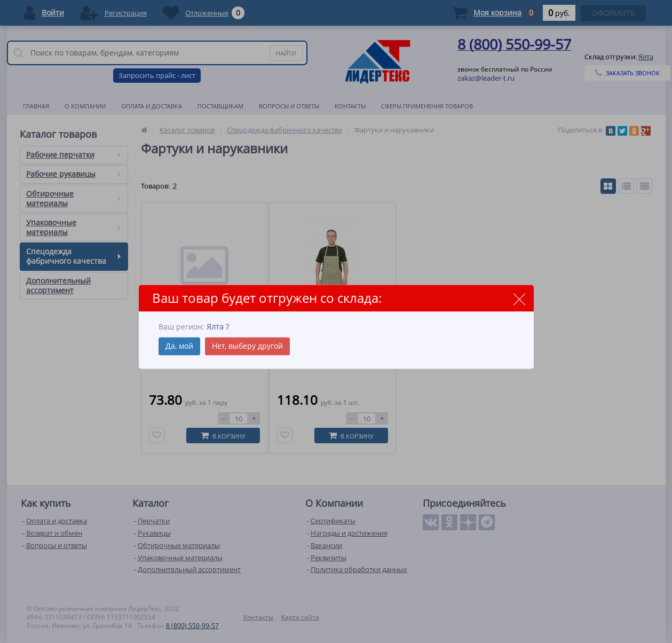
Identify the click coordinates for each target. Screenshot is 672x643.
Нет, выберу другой (247, 346)
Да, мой (179, 346)
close (520, 299)
